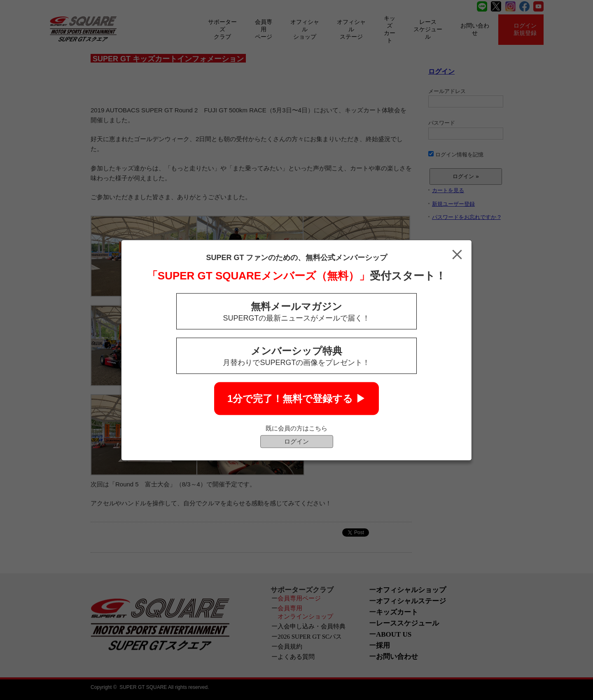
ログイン (296, 441)
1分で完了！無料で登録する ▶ (296, 398)
